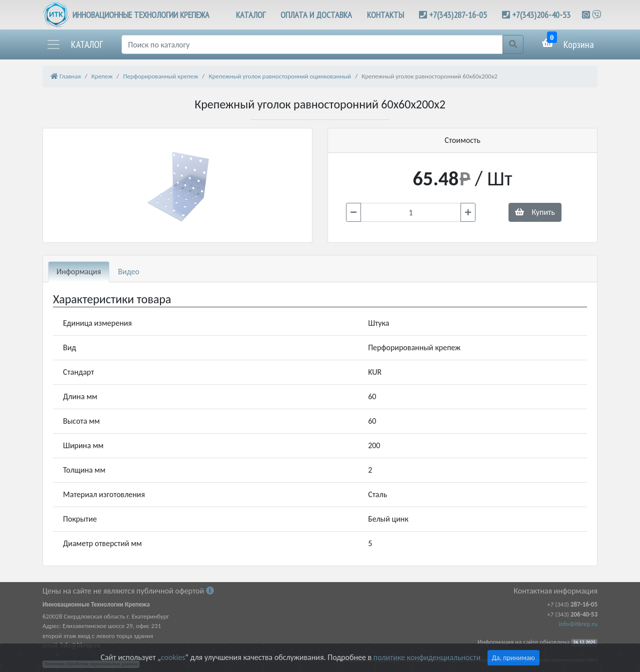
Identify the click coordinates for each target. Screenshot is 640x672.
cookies (173, 657)
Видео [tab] (129, 272)
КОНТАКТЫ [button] (385, 15)
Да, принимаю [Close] (513, 658)
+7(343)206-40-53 (541, 15)
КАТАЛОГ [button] (251, 15)
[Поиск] (312, 44)
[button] (74, 44)
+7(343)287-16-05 (458, 15)
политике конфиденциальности (427, 657)
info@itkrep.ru (578, 624)
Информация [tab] (79, 272)
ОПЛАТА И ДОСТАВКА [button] (316, 15)
